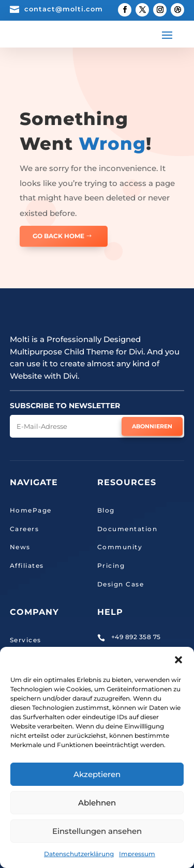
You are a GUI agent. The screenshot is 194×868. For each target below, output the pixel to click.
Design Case (121, 584)
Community (120, 547)
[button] (178, 660)
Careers (25, 529)
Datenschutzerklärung (79, 854)
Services (26, 640)
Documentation (128, 529)
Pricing (111, 565)
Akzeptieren (97, 774)
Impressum (137, 854)
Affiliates (27, 565)
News (20, 547)
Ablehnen (97, 803)
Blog (106, 510)
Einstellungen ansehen (97, 831)
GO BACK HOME (58, 236)
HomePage (31, 510)
